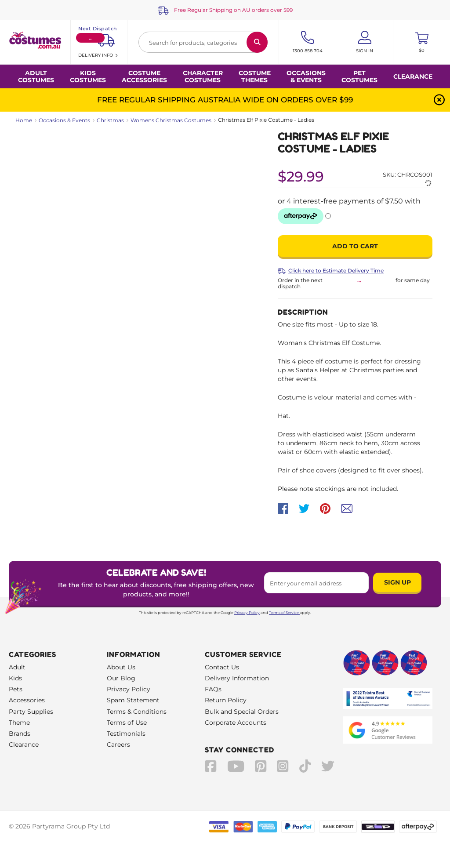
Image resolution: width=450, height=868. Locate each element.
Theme (19, 723)
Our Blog (121, 678)
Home (24, 120)
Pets (16, 689)
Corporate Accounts (236, 723)
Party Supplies (31, 712)
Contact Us (222, 667)
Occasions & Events (64, 120)
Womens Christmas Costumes (171, 120)
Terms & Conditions (137, 712)
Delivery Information (237, 678)
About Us (121, 667)
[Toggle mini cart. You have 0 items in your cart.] (422, 42)
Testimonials (126, 734)
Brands (20, 734)
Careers (118, 745)
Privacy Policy (247, 613)
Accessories (27, 700)
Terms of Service (284, 613)
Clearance (413, 76)
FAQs (213, 689)
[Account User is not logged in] (365, 42)
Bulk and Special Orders (242, 712)
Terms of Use (127, 723)
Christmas (110, 120)
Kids (15, 678)
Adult (17, 667)
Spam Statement (133, 700)
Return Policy (226, 700)
